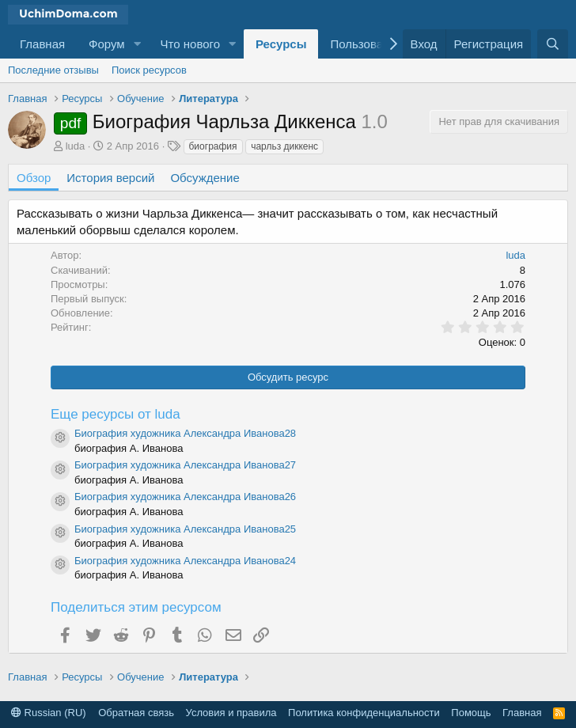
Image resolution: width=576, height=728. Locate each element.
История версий (110, 178)
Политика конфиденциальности (364, 713)
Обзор (34, 178)
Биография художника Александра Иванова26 (185, 497)
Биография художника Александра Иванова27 (185, 465)
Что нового (190, 44)
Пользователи (369, 44)
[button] (138, 44)
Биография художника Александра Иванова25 (185, 529)
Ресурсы (281, 44)
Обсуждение (205, 178)
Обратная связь (136, 713)
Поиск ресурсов (149, 70)
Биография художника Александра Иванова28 (185, 433)
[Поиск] (553, 44)
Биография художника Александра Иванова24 (185, 561)
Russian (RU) (49, 713)
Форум (107, 44)
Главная (42, 44)
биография (213, 146)
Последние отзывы (53, 70)
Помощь (471, 713)
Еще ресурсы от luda (116, 414)
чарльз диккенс (284, 146)
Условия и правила (231, 713)
